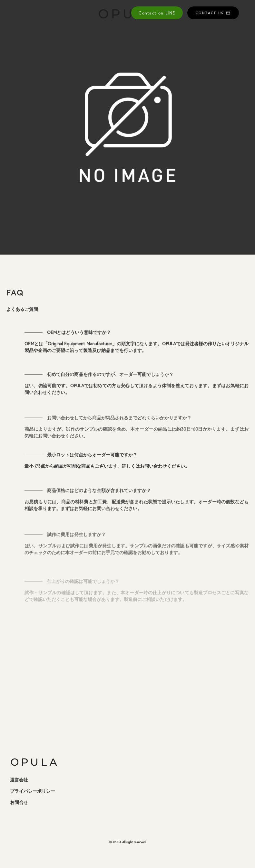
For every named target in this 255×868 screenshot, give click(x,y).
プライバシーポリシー (33, 791)
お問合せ (19, 802)
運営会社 (19, 780)
